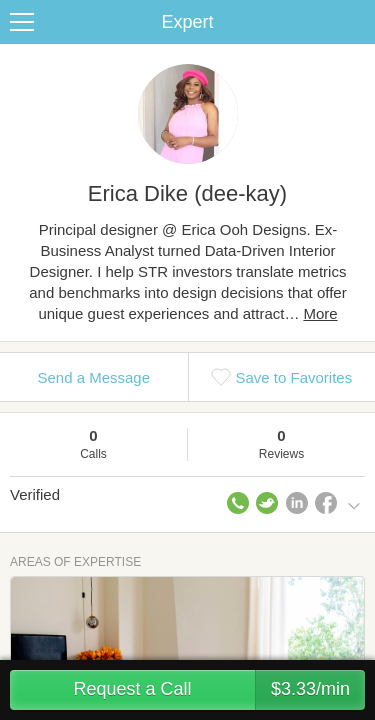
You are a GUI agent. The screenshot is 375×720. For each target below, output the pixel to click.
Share (355, 22)
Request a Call (219, 690)
